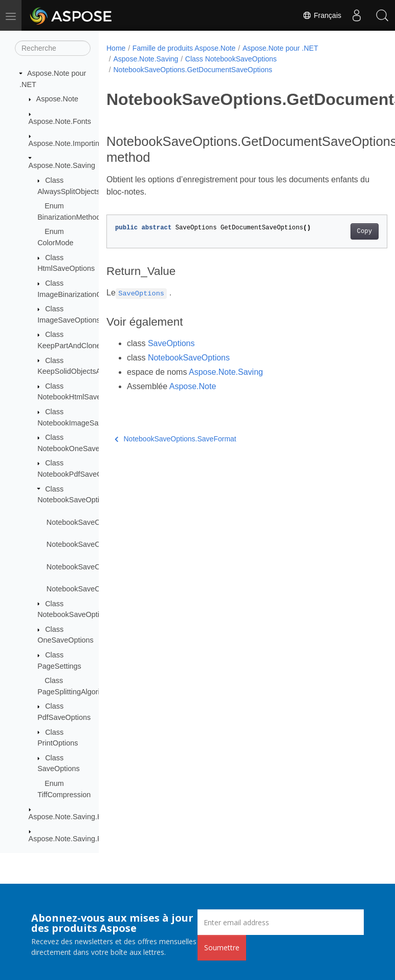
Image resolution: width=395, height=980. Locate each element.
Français (322, 15)
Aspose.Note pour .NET (280, 48)
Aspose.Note (57, 99)
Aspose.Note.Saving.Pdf (69, 839)
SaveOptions (171, 343)
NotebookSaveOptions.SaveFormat (175, 439)
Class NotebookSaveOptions (231, 59)
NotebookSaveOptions (189, 358)
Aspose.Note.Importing (66, 143)
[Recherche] (53, 48)
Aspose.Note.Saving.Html (71, 817)
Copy (365, 231)
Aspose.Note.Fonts (60, 121)
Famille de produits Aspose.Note (184, 48)
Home (116, 48)
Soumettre (222, 947)
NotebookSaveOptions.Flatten (96, 544)
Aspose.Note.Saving (62, 165)
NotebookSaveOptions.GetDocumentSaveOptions (193, 70)
